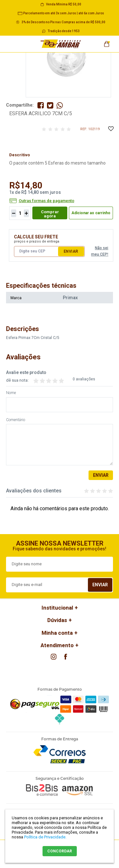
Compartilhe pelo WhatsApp (60, 105)
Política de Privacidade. (45, 837)
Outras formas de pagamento (46, 201)
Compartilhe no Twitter (50, 105)
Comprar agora (50, 214)
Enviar (71, 251)
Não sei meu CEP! (100, 251)
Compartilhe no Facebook (41, 105)
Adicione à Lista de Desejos (111, 129)
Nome (11, 393)
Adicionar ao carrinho (91, 213)
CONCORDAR (60, 851)
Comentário (16, 420)
